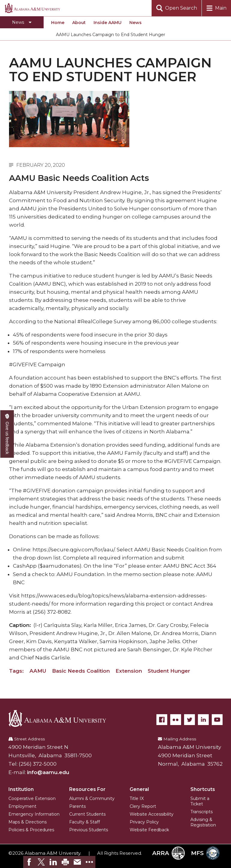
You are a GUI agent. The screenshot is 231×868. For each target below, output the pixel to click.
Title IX (137, 798)
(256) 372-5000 (38, 764)
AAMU (38, 671)
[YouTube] (217, 720)
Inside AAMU (108, 23)
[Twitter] (189, 720)
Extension (129, 671)
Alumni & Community (92, 798)
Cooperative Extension (32, 798)
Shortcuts (203, 789)
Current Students (87, 814)
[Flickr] (176, 720)
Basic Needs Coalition (81, 671)
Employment (22, 806)
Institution (21, 789)
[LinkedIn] (203, 720)
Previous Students (89, 830)
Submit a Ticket (200, 801)
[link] (29, 862)
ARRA (169, 853)
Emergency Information (34, 814)
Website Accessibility (152, 814)
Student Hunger (169, 671)
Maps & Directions (28, 822)
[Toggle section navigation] (22, 22)
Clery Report (143, 806)
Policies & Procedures (31, 830)
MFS (205, 853)
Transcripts (202, 812)
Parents (77, 806)
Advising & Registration (203, 822)
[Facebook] (162, 720)
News (136, 23)
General (139, 789)
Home (58, 23)
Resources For (87, 789)
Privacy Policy (144, 822)
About (79, 23)
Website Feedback (149, 830)
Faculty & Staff (85, 822)
